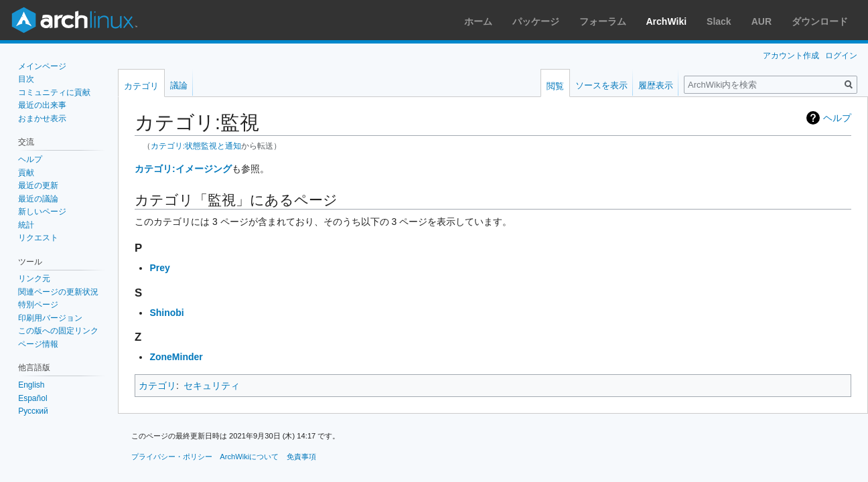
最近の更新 (38, 185)
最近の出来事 (42, 105)
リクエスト (38, 238)
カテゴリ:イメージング (183, 169)
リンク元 (34, 278)
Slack (719, 21)
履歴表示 (656, 85)
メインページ (42, 66)
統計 (26, 225)
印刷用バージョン (50, 318)
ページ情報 (38, 344)
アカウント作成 (791, 56)
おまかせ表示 (42, 118)
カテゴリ (157, 386)
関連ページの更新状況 (58, 292)
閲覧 (555, 86)
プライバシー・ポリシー (172, 457)
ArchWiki (667, 21)
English (31, 385)
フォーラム (603, 21)
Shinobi (166, 313)
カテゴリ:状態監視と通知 (196, 146)
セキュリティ (212, 386)
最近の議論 (38, 199)
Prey (159, 268)
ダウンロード (820, 21)
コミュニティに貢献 (54, 92)
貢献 (26, 173)
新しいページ (42, 212)
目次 (26, 79)
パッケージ (536, 21)
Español (32, 398)
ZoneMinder (176, 357)
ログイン (841, 56)
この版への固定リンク (58, 331)
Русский (33, 411)
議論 (179, 85)
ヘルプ (837, 118)
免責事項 (301, 457)
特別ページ (38, 305)
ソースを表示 (601, 85)
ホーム (478, 21)
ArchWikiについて (249, 457)
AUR (762, 21)
